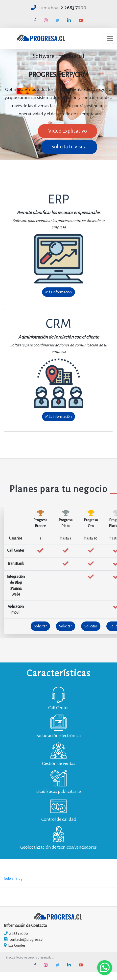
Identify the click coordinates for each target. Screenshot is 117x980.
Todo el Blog (13, 879)
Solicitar (40, 626)
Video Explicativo (68, 131)
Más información (58, 292)
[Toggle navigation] (110, 39)
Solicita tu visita (69, 147)
